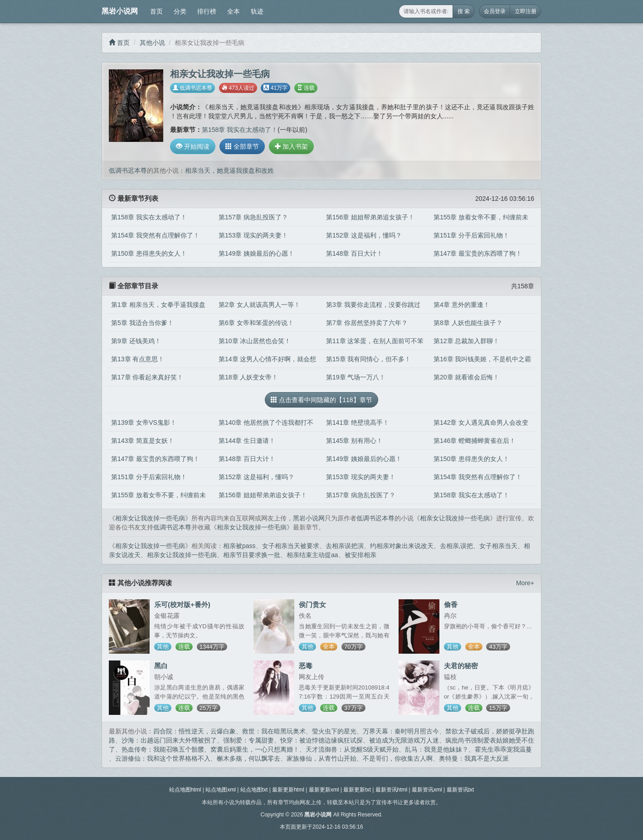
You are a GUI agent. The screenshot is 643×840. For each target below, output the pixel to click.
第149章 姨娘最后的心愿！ (256, 253)
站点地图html (185, 790)
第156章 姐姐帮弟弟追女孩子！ (370, 217)
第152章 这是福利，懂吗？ (364, 235)
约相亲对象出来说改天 (402, 546)
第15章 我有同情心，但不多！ (368, 359)
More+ (525, 583)
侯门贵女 (312, 605)
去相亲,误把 (457, 546)
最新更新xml (324, 790)
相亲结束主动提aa (312, 555)
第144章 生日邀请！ (247, 441)
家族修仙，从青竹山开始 (321, 758)
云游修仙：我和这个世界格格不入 (163, 758)
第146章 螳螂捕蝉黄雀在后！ (475, 441)
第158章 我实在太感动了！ (240, 130)
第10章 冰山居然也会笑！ (255, 341)
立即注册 (526, 11)
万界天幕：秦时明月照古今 (401, 731)
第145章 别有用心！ (354, 441)
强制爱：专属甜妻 (248, 740)
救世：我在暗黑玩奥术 (274, 731)
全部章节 (242, 146)
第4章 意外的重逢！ (462, 305)
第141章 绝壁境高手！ (358, 422)
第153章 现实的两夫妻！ (253, 235)
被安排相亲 (360, 555)
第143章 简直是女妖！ (143, 441)
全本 (234, 11)
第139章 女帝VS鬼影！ (144, 422)
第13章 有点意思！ (138, 359)
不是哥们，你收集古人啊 (398, 758)
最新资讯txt (460, 790)
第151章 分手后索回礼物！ (471, 235)
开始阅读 (193, 146)
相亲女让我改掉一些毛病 (150, 518)
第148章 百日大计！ (354, 253)
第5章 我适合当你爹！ (142, 323)
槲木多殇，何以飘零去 (248, 758)
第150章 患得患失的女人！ (149, 253)
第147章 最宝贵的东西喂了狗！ (478, 253)
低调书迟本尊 (192, 88)
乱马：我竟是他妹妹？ (437, 749)
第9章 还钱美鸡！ (136, 341)
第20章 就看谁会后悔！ (466, 377)
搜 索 (464, 11)
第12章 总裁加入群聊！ (466, 341)
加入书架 (292, 146)
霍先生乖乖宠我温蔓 (503, 749)
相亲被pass (239, 546)
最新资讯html (392, 790)
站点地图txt (254, 790)
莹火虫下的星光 (334, 731)
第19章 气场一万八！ (356, 377)
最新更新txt (357, 790)
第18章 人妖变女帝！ (248, 377)
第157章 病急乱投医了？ (253, 217)
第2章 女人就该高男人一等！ (259, 305)
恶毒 (306, 666)
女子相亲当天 (498, 546)
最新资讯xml (427, 790)
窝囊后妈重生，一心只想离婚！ (255, 749)
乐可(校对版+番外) (182, 605)
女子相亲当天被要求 (291, 546)
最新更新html (288, 790)
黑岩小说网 (120, 11)
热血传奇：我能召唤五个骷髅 (163, 749)
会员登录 (495, 11)
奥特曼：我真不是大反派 (474, 758)
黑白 (161, 666)
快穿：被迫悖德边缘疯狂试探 (321, 740)
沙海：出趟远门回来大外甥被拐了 (169, 740)
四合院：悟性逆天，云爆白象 (195, 731)
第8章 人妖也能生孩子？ (468, 323)
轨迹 (257, 11)
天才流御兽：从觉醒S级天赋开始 (352, 749)
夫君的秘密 (461, 666)
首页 (156, 11)
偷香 (451, 605)
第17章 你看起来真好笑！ (147, 377)
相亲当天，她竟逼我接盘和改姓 (229, 170)
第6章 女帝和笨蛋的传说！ (256, 323)
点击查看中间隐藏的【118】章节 (321, 400)
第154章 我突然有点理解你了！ (155, 235)
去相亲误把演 (345, 546)
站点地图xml (221, 790)
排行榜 (207, 11)
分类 (180, 11)
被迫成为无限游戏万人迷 (404, 740)
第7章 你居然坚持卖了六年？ (367, 323)
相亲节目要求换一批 (252, 555)
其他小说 (152, 43)
